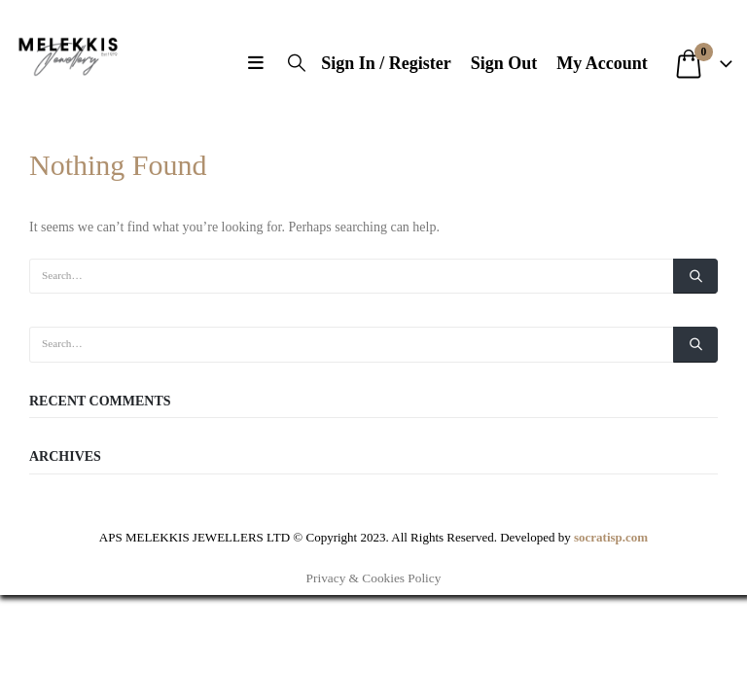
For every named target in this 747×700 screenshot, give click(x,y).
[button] (260, 63)
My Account (602, 63)
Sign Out (504, 63)
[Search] (695, 276)
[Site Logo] (68, 53)
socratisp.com (611, 537)
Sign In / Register (386, 63)
